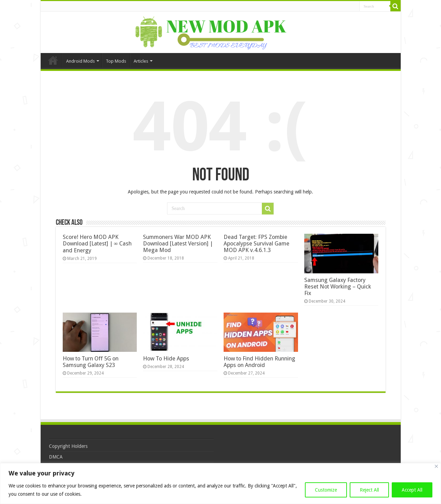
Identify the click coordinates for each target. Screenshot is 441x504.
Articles (141, 61)
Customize (326, 490)
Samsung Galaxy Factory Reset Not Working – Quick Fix (338, 287)
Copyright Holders (68, 446)
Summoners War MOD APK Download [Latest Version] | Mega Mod (178, 244)
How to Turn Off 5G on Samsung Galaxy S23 (91, 362)
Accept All (412, 490)
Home (53, 60)
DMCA (56, 457)
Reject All (369, 490)
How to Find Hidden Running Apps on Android (259, 362)
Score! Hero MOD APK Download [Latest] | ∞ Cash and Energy (97, 244)
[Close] (436, 466)
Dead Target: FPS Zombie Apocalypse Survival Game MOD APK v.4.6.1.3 (257, 244)
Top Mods (116, 61)
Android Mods (80, 61)
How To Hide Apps (166, 359)
